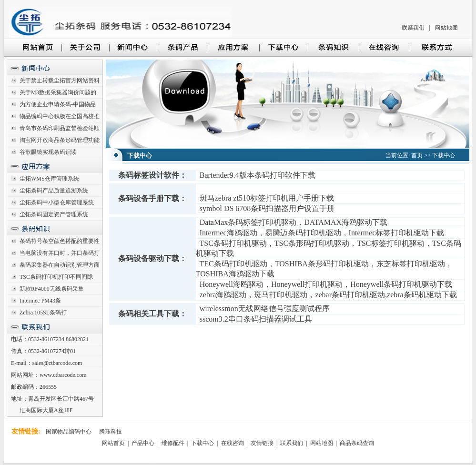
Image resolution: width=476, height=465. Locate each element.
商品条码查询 (357, 443)
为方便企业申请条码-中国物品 (58, 104)
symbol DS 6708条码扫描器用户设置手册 (267, 208)
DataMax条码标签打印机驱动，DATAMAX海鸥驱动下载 (294, 222)
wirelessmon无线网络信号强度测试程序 (265, 308)
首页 (417, 155)
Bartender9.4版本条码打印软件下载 (258, 175)
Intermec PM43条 (40, 301)
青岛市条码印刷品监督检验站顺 (60, 128)
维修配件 (174, 443)
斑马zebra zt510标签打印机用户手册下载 (267, 198)
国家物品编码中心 (69, 432)
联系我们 (292, 443)
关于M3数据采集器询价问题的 (58, 92)
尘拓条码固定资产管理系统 (54, 214)
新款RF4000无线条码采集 (52, 289)
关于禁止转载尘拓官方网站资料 (60, 81)
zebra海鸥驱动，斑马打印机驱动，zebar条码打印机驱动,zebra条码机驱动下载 (328, 295)
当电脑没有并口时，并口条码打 (60, 253)
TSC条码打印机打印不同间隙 (56, 277)
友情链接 (262, 443)
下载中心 (444, 155)
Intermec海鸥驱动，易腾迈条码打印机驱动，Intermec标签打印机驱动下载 (322, 233)
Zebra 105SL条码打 (43, 313)
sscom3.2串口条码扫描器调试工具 (256, 319)
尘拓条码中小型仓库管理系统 (57, 202)
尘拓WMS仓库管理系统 (49, 179)
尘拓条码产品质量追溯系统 (54, 191)
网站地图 (322, 443)
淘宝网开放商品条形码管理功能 (60, 140)
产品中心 (144, 443)
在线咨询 (233, 443)
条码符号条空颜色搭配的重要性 (60, 241)
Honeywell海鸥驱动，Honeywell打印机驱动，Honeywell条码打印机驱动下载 (326, 284)
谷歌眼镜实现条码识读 (48, 152)
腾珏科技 (111, 432)
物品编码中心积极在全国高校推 (60, 116)
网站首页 (114, 443)
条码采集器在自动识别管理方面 (60, 265)
